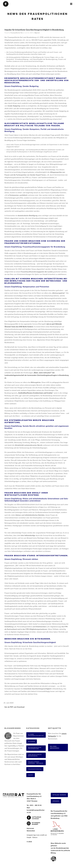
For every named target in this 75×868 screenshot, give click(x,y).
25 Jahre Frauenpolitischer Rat (36, 735)
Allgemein (37, 33)
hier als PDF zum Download (15, 707)
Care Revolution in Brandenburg (35, 755)
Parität (31, 775)
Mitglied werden (59, 795)
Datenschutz (31, 831)
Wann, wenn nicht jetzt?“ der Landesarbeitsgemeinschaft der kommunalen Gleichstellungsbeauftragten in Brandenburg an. (37, 375)
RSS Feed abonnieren (55, 747)
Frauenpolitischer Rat (17, 33)
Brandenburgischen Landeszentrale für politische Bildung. (60, 851)
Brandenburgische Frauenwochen (35, 748)
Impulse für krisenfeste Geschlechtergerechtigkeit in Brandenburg (34, 30)
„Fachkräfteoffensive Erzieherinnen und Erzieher (35, 393)
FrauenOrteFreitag (35, 769)
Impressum (30, 828)
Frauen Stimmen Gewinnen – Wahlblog (36, 763)
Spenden (56, 801)
